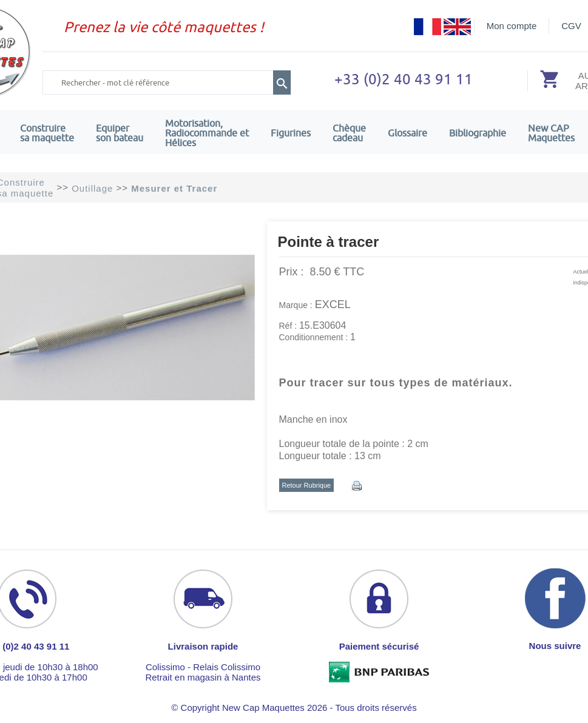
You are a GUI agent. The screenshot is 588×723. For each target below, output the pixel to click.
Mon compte (512, 26)
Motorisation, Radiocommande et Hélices (207, 133)
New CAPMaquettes (551, 133)
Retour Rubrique (307, 485)
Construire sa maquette (47, 133)
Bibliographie (478, 133)
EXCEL (333, 304)
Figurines (291, 133)
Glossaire (407, 133)
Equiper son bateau (120, 133)
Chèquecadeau (349, 133)
